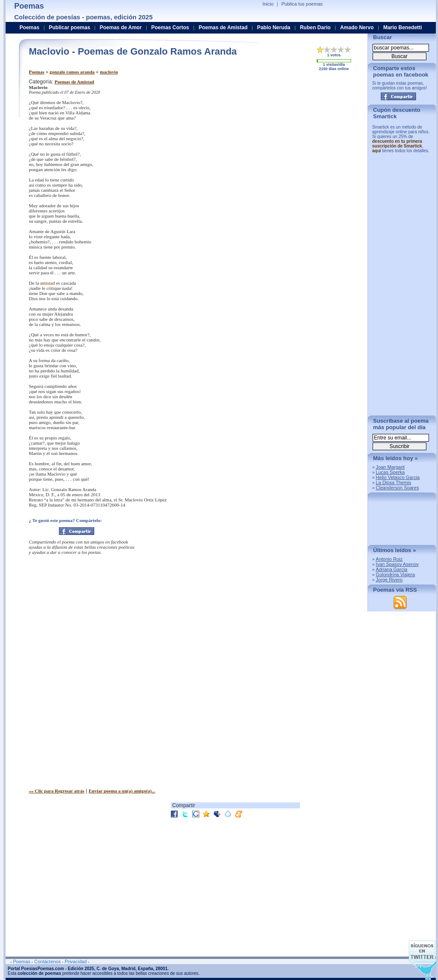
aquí (377, 151)
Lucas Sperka (390, 472)
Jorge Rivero (389, 580)
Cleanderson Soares (397, 488)
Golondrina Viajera (395, 574)
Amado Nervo (357, 28)
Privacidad (76, 962)
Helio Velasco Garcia (398, 477)
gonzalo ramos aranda (72, 72)
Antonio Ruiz (389, 559)
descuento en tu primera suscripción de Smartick (397, 144)
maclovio (109, 72)
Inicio (268, 4)
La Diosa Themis (393, 482)
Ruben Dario (315, 28)
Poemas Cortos (170, 28)
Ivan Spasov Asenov (397, 564)
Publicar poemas (70, 28)
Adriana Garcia (391, 569)
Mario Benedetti (403, 28)
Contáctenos (47, 962)
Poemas (37, 72)
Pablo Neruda (273, 28)
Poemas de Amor (121, 28)
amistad (47, 283)
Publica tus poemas (302, 4)
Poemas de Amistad (74, 82)
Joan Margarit (390, 467)
